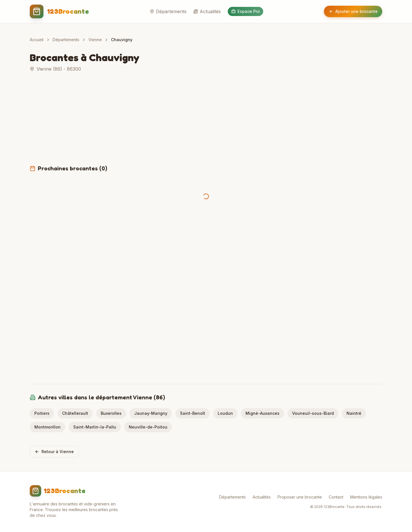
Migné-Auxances (263, 413)
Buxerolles (111, 413)
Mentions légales (366, 497)
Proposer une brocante (300, 497)
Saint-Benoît (193, 413)
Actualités (207, 11)
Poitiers (42, 413)
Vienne (95, 40)
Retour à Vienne (54, 452)
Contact (336, 497)
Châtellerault (75, 413)
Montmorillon (47, 427)
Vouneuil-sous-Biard (313, 413)
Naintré (354, 413)
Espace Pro (245, 11)
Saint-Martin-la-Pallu (95, 427)
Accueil (37, 40)
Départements (168, 11)
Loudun (225, 413)
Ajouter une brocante (353, 11)
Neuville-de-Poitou (148, 427)
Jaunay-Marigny (151, 413)
